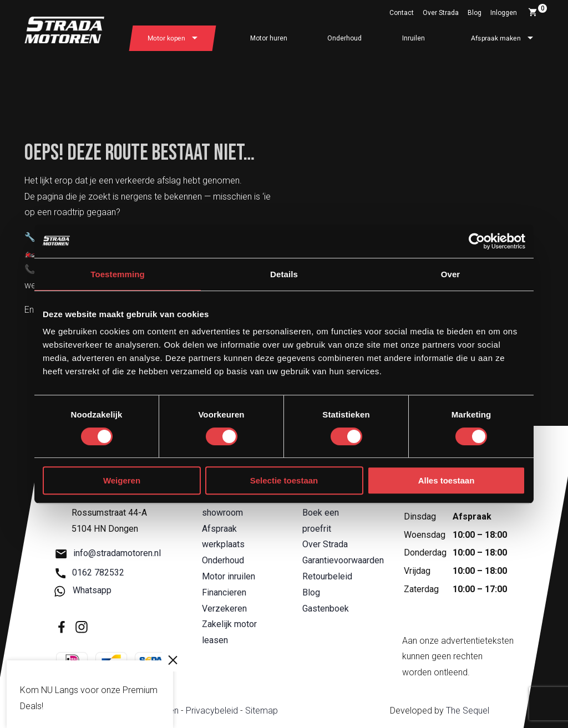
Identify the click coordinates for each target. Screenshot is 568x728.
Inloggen (504, 13)
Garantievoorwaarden (343, 560)
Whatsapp (83, 591)
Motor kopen (166, 38)
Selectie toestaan (284, 480)
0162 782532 (90, 572)
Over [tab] (451, 274)
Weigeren (122, 480)
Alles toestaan (447, 480)
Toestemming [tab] (118, 274)
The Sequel (468, 711)
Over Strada (441, 13)
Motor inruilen (229, 576)
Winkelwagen (537, 11)
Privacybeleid (212, 711)
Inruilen (414, 38)
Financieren (224, 592)
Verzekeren (224, 609)
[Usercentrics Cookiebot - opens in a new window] (477, 241)
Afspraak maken (496, 38)
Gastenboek (326, 609)
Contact (402, 13)
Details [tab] (284, 274)
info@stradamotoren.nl (108, 554)
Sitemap (262, 711)
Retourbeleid (327, 576)
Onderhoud (344, 38)
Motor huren (269, 38)
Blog (475, 13)
